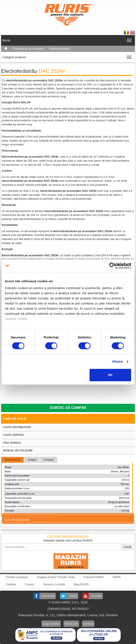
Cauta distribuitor (17, 427)
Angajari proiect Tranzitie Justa (56, 577)
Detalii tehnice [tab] (12, 460)
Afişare (117, 361)
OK (110, 375)
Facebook (48, 596)
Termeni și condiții (54, 584)
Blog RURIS (81, 584)
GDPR (117, 577)
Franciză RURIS (94, 577)
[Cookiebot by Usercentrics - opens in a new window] (112, 266)
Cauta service (13, 435)
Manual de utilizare (18, 451)
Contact (88, 624)
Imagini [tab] (32, 460)
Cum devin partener (17, 520)
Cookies (11, 584)
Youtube (96, 596)
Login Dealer (51, 624)
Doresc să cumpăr (68, 408)
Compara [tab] (48, 460)
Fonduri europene (17, 577)
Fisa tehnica (12, 443)
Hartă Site (71, 624)
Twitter (73, 596)
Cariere (30, 584)
